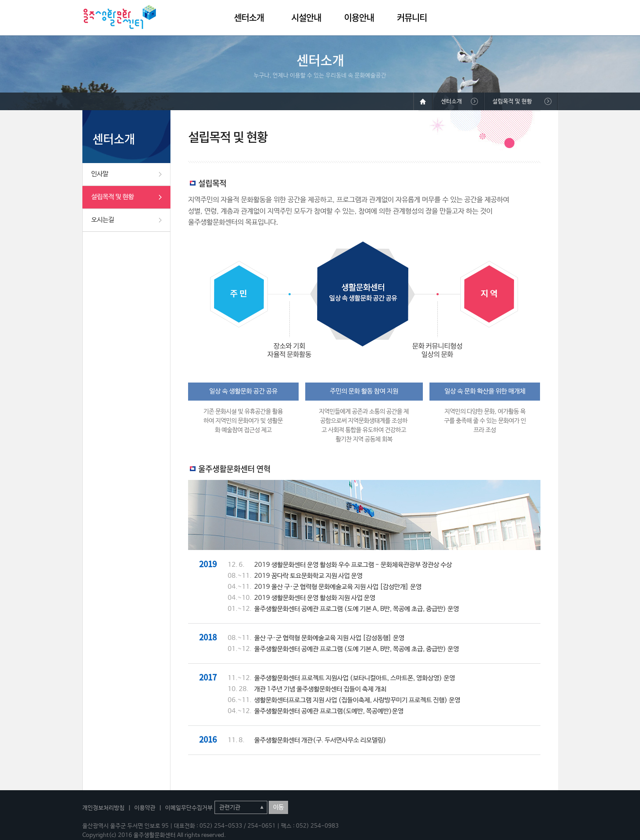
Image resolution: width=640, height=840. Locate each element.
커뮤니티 (412, 17)
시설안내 (306, 17)
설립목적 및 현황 (113, 197)
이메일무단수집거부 (189, 808)
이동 (278, 807)
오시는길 (103, 220)
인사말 (100, 174)
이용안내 (359, 17)
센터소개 (249, 17)
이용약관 (145, 808)
